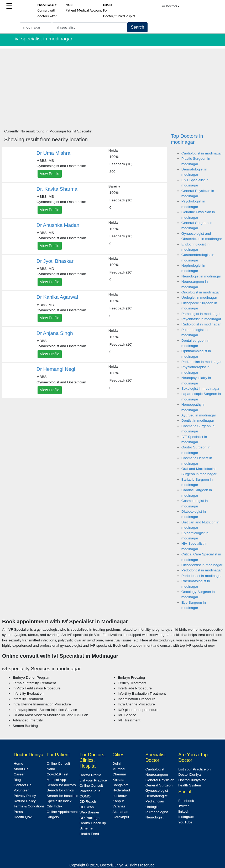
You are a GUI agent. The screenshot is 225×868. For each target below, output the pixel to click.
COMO (85, 796)
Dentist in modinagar (198, 420)
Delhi (116, 763)
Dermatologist (156, 796)
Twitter (184, 806)
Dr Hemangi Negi (56, 369)
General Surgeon (159, 785)
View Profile (50, 174)
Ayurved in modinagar (199, 415)
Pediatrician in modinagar (202, 362)
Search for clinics (60, 790)
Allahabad (120, 812)
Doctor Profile (90, 775)
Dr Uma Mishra (53, 153)
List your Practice (93, 780)
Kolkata (118, 780)
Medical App (56, 780)
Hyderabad (121, 790)
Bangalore (121, 785)
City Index (54, 806)
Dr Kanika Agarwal (57, 297)
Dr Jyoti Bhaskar (55, 261)
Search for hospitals (62, 796)
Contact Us (22, 785)
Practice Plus (90, 791)
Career (19, 774)
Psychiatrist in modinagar (201, 319)
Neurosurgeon (157, 775)
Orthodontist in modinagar (202, 565)
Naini (51, 769)
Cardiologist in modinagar (202, 153)
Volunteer (21, 790)
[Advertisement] (112, 85)
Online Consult (58, 763)
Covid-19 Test (57, 774)
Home (18, 763)
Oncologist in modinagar (201, 292)
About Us (21, 769)
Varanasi (119, 806)
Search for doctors (61, 785)
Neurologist (155, 817)
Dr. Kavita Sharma (57, 189)
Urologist (153, 807)
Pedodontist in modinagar (202, 570)
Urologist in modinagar (199, 298)
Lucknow (119, 796)
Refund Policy (25, 801)
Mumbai (119, 769)
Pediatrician (155, 801)
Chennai (119, 774)
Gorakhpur (121, 817)
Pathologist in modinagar (201, 314)
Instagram (186, 817)
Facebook (186, 801)
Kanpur (118, 801)
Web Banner (89, 812)
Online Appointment (62, 812)
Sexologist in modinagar (200, 389)
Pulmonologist (157, 812)
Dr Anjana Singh (55, 333)
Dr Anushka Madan (58, 225)
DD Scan (87, 807)
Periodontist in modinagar (202, 576)
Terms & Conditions (29, 806)
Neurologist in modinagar (201, 276)
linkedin (184, 811)
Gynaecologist (157, 791)
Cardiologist (155, 769)
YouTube (185, 822)
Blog (17, 780)
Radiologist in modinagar (201, 324)
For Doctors (170, 6)
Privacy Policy (25, 796)
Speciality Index (59, 801)
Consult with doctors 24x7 (47, 11)
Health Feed (89, 834)
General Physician (160, 780)
